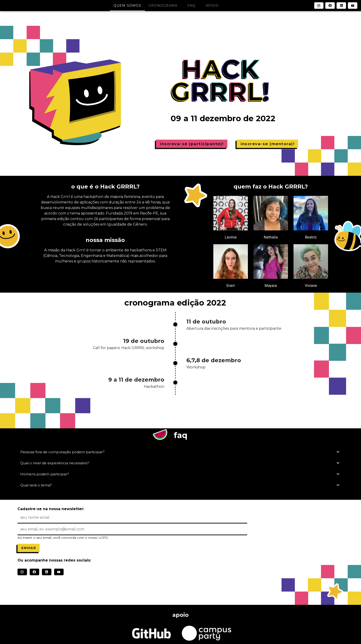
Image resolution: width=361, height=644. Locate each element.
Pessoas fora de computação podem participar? (180, 452)
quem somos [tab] (127, 6)
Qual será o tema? (180, 485)
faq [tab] (192, 6)
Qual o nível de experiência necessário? (180, 463)
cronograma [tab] (163, 6)
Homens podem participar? (180, 474)
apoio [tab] (212, 6)
